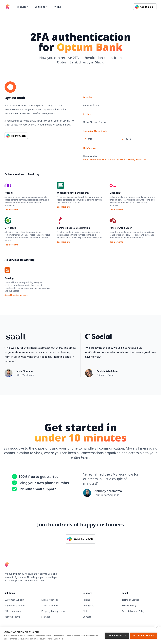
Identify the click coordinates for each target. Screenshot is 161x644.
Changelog (89, 605)
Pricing (57, 7)
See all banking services (17, 295)
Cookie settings (117, 636)
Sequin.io (114, 495)
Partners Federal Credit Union (73, 228)
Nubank (9, 193)
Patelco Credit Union (121, 228)
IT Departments (50, 605)
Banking (9, 278)
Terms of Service (131, 600)
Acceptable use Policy (133, 611)
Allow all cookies (143, 636)
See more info (12, 210)
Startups (46, 617)
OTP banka (10, 228)
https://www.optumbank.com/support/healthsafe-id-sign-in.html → (115, 159)
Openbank (115, 193)
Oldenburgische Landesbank (73, 193)
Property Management (53, 611)
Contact (87, 617)
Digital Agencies (50, 600)
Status (86, 611)
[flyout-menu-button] (23, 7)
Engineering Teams (15, 605)
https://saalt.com (25, 375)
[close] (157, 627)
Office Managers (13, 611)
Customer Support (14, 600)
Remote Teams (12, 617)
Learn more (58, 639)
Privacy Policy (129, 605)
